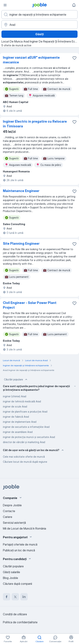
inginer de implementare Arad (20, 422)
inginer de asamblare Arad (18, 432)
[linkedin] (24, 597)
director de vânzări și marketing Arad (24, 442)
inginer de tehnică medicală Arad (22, 401)
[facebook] (7, 597)
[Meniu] (5, 5)
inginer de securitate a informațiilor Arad (26, 427)
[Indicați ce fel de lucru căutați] (39, 15)
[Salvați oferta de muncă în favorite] (74, 58)
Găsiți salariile (11, 572)
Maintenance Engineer (21, 191)
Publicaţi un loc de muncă (19, 550)
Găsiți (39, 34)
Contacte (9, 511)
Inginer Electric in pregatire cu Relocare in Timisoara (35, 124)
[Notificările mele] (74, 5)
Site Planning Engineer (21, 244)
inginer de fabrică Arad (16, 417)
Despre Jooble (12, 505)
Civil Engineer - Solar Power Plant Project (30, 305)
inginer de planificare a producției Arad (25, 412)
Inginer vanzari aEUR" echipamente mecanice (31, 60)
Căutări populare (16, 379)
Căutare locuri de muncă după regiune (25, 462)
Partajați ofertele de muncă (20, 544)
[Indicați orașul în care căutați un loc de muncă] (39, 25)
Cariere (8, 517)
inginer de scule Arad (15, 406)
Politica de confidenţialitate (20, 622)
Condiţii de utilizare (15, 614)
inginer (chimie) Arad (15, 396)
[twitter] (15, 597)
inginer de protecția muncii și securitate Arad (29, 437)
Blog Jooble (10, 578)
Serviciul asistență (14, 523)
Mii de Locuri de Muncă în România (24, 528)
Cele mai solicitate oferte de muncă (24, 457)
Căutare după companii (17, 584)
